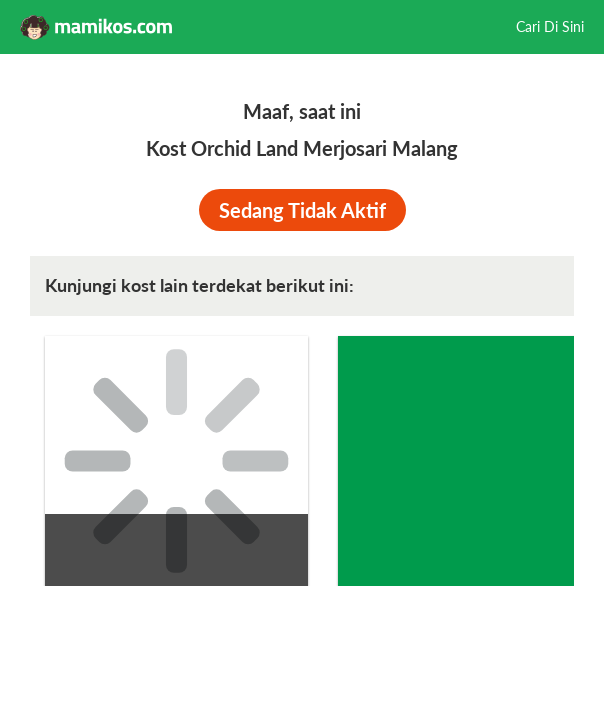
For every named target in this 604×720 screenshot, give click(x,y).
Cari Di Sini (550, 26)
